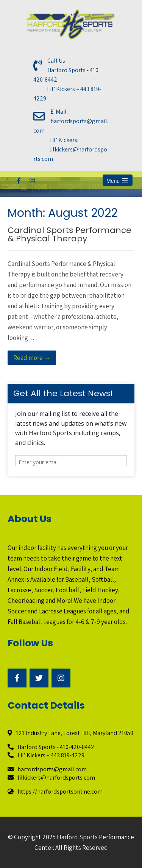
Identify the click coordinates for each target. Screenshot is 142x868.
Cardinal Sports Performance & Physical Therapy (69, 234)
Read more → (32, 358)
